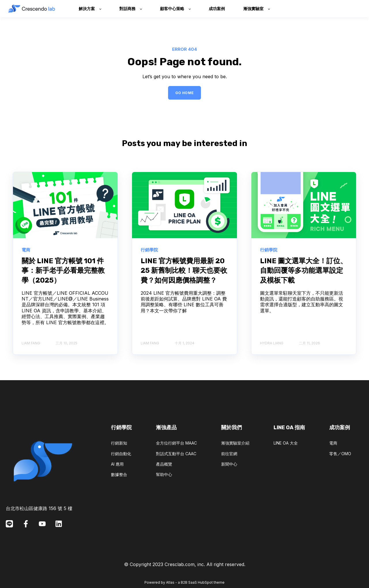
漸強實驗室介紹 (235, 443)
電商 (333, 443)
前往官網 (229, 454)
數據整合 (119, 474)
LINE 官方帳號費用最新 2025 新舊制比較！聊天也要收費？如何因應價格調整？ (184, 271)
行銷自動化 (121, 454)
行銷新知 (119, 443)
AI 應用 (117, 464)
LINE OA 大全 (286, 443)
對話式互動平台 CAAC (176, 454)
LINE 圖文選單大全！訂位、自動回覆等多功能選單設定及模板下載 (304, 271)
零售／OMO (340, 454)
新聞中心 (229, 464)
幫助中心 (164, 474)
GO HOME (185, 93)
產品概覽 (164, 464)
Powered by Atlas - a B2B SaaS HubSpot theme (184, 582)
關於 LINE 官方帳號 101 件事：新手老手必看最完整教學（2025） (63, 271)
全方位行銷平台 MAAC (176, 443)
